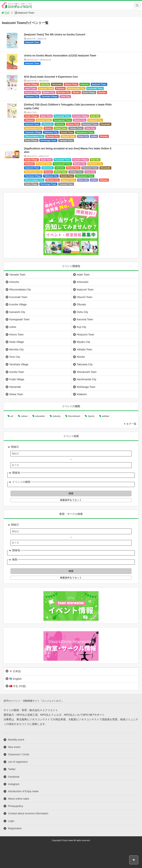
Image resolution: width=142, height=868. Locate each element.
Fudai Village (31, 84)
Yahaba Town (76, 128)
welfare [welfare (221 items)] (106, 416)
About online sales (18, 799)
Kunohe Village (32, 92)
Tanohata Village (49, 96)
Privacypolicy (16, 806)
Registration (15, 828)
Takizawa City (32, 96)
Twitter (12, 769)
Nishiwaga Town (48, 140)
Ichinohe (85, 84)
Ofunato (102, 92)
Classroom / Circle (18, 754)
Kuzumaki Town (95, 88)
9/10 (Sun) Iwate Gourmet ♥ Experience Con (51, 77)
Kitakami (60, 88)
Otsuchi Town (68, 136)
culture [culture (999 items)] (24, 416)
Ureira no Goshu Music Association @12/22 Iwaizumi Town (60, 56)
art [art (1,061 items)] (12, 416)
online (94, 136)
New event (14, 747)
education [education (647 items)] (40, 416)
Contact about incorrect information (28, 813)
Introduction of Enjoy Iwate (23, 791)
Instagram (14, 784)
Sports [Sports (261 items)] (91, 416)
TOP (5, 13)
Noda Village (89, 92)
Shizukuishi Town (85, 132)
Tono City (65, 96)
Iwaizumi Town (32, 42)
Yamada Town (66, 140)
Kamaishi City (95, 120)
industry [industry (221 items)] (57, 416)
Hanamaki (57, 84)
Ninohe (76, 92)
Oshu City (83, 136)
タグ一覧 (131, 424)
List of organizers (18, 762)
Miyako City (49, 92)
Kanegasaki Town (62, 120)
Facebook (14, 777)
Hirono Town (71, 84)
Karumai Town (46, 88)
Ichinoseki (48, 124)
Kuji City (45, 84)
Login (11, 821)
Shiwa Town (61, 128)
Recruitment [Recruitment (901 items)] (74, 416)
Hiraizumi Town (90, 124)
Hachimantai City (76, 88)
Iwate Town (31, 88)
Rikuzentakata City (34, 136)
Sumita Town (67, 132)
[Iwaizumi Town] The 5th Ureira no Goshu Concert (55, 34)
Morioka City (63, 92)
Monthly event (16, 740)
